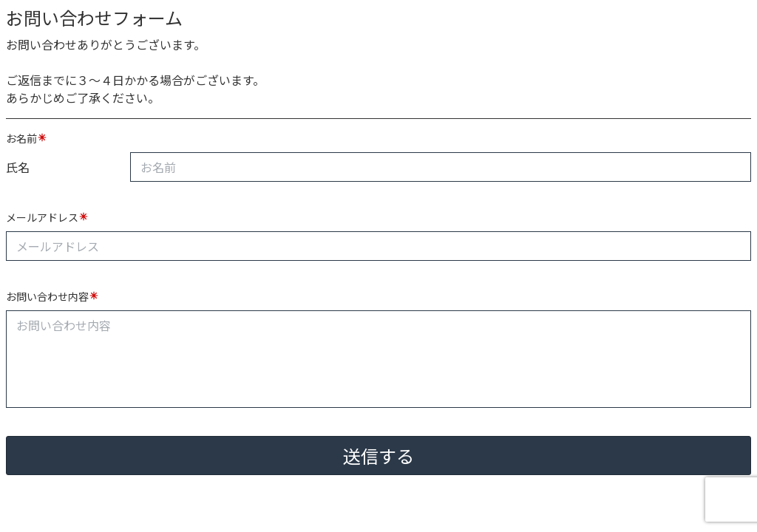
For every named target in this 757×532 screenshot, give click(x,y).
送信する (378, 456)
